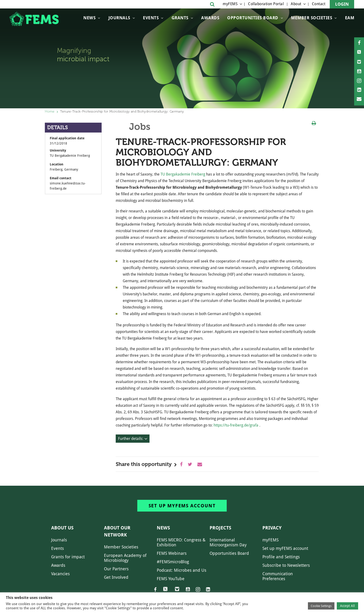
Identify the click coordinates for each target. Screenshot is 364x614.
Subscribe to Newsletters (286, 565)
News (89, 18)
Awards (210, 18)
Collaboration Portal (266, 4)
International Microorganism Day (228, 542)
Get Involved (116, 577)
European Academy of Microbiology (125, 558)
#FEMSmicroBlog (173, 562)
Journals (119, 18)
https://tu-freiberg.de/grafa (236, 425)
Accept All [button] (347, 606)
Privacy (272, 528)
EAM (350, 18)
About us (62, 528)
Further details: (131, 439)
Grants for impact (68, 557)
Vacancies (60, 574)
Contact (319, 4)
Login (342, 4)
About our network (117, 531)
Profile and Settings (281, 557)
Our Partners (116, 569)
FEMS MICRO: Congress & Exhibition (181, 542)
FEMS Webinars (172, 553)
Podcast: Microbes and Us (182, 570)
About (296, 4)
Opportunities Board (229, 553)
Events (151, 18)
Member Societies (312, 18)
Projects (220, 528)
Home (50, 111)
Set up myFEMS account (182, 506)
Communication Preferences (278, 576)
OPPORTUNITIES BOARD (253, 18)
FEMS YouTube (171, 579)
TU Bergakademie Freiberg (183, 174)
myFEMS (230, 4)
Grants (180, 18)
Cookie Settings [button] (321, 606)
